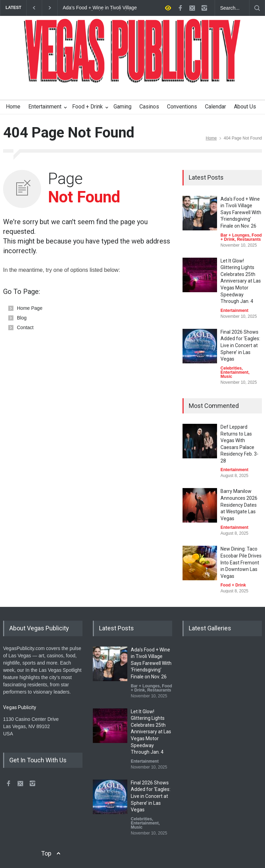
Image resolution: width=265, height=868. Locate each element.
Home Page (30, 308)
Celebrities (231, 368)
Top (46, 853)
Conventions (182, 107)
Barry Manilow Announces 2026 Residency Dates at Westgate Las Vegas (239, 505)
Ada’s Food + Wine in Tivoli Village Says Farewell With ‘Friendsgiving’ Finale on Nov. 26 (100, 8)
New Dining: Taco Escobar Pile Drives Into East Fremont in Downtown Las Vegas (241, 562)
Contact (25, 327)
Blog (22, 318)
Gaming (122, 107)
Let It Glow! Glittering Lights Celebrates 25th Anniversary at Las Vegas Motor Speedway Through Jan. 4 (241, 281)
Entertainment (45, 107)
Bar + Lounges (235, 235)
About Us (245, 107)
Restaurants (249, 239)
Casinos (149, 107)
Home (13, 107)
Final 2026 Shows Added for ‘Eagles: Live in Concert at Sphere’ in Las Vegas (240, 345)
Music (226, 376)
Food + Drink (87, 107)
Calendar (215, 107)
